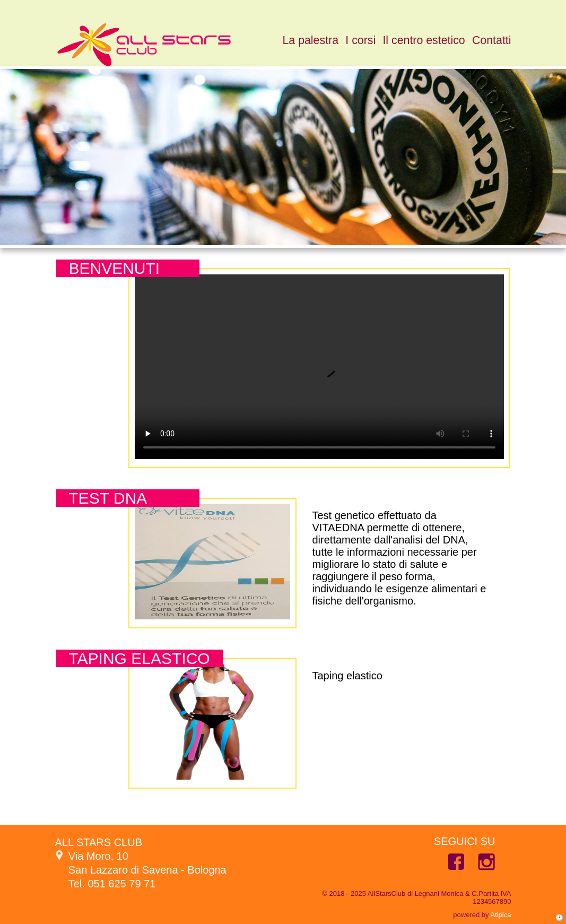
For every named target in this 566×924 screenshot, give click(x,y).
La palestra (311, 40)
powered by (482, 915)
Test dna (108, 498)
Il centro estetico (424, 40)
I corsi (360, 40)
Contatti (492, 40)
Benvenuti (115, 268)
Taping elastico (140, 658)
